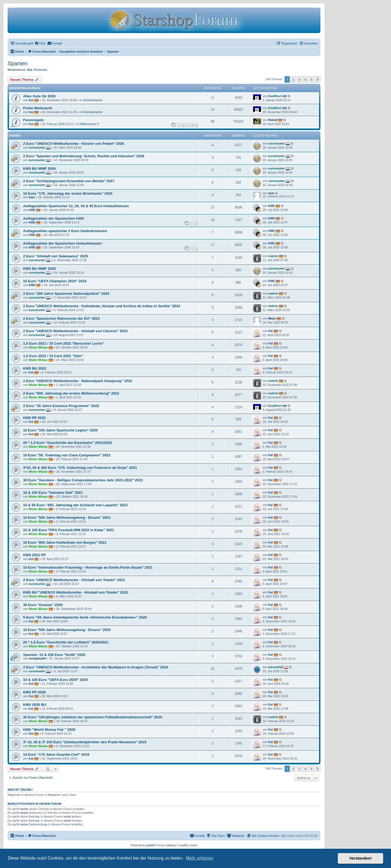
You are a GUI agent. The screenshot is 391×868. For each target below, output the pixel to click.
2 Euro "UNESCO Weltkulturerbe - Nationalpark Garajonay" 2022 (78, 381)
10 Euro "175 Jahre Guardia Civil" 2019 (56, 755)
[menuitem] (40, 43)
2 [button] (293, 79)
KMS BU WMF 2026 (39, 169)
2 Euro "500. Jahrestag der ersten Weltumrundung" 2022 (71, 393)
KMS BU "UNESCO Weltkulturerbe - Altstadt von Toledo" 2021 (76, 592)
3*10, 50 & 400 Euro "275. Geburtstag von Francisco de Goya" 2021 (80, 468)
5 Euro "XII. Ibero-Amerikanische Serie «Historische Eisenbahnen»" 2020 (85, 617)
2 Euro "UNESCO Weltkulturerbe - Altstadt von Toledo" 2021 (74, 580)
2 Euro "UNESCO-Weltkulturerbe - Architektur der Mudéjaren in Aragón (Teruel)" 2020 (96, 667)
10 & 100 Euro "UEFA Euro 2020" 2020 (55, 680)
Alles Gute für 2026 (39, 96)
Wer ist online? (20, 790)
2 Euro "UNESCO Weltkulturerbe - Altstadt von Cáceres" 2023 (75, 331)
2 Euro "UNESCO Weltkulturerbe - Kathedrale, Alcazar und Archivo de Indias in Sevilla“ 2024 (102, 306)
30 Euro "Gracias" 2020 (43, 605)
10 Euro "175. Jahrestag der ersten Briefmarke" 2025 (68, 193)
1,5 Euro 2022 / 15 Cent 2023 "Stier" (53, 356)
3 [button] (299, 79)
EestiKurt (275, 96)
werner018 (276, 667)
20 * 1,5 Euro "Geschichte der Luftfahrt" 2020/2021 (66, 642)
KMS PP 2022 (34, 418)
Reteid (273, 120)
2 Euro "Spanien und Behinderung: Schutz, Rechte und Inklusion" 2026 (84, 156)
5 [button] (312, 79)
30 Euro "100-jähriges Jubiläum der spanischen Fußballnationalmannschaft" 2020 (93, 717)
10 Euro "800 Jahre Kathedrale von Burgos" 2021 (65, 542)
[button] (318, 79)
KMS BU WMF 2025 (39, 269)
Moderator (41, 70)
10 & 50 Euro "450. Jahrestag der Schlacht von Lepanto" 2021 (75, 505)
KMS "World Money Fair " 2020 (49, 730)
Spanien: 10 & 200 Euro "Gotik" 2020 (54, 655)
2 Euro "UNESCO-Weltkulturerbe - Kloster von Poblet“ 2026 (74, 144)
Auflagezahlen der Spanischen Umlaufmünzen (62, 243)
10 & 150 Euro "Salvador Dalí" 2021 (53, 493)
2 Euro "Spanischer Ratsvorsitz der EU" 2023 (61, 318)
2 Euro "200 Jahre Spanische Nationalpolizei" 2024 (66, 294)
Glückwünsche (93, 100)
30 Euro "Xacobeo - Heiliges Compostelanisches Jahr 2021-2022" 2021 (83, 480)
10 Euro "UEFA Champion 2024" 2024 (55, 281)
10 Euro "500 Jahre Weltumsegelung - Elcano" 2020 (67, 630)
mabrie (273, 256)
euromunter (37, 148)
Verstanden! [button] (361, 858)
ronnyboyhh (37, 658)
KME (32, 210)
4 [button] (305, 79)
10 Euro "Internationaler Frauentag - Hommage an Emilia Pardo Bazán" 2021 (88, 567)
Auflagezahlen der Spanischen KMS (53, 218)
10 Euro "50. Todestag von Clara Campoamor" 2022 (67, 455)
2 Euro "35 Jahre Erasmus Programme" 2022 (61, 406)
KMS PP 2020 (34, 692)
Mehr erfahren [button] (199, 858)
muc (32, 197)
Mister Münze (38, 347)
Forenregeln (33, 120)
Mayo (272, 318)
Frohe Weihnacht (38, 108)
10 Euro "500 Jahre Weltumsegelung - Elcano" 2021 (67, 518)
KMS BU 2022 (35, 368)
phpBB (150, 845)
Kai (30, 70)
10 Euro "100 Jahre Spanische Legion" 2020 (60, 430)
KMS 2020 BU (35, 705)
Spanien (18, 63)
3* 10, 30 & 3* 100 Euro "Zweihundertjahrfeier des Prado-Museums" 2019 (85, 742)
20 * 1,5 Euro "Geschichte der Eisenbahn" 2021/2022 (67, 443)
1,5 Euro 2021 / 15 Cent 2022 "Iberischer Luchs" (64, 343)
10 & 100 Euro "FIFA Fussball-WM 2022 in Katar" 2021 (69, 530)
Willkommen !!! (89, 124)
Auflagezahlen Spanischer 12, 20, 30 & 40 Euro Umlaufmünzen (76, 206)
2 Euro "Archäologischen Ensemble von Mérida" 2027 (69, 181)
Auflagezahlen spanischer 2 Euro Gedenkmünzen (65, 231)
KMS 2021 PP (34, 555)
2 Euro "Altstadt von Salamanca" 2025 (56, 256)
